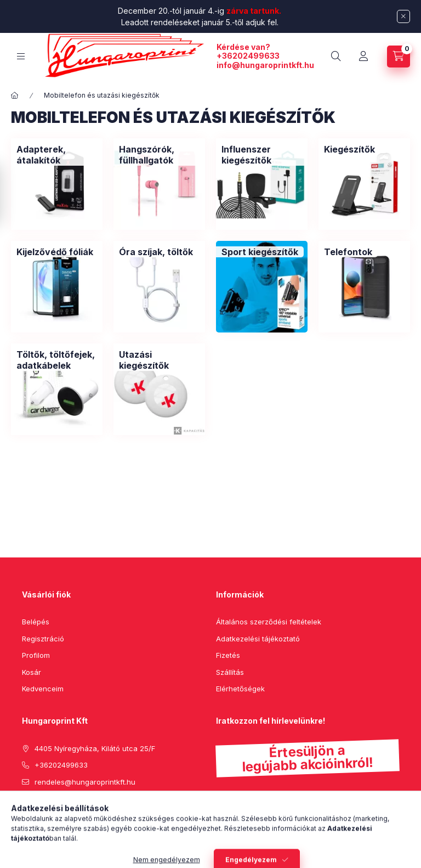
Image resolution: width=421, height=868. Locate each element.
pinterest (47, 809)
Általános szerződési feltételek (269, 622)
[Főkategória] (15, 95)
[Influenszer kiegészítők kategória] (262, 155)
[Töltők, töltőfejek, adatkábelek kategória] (57, 360)
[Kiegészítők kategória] (349, 149)
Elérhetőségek (240, 689)
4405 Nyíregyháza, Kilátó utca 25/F (95, 748)
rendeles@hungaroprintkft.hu (85, 782)
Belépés (36, 622)
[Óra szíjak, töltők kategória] (156, 252)
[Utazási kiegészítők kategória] (159, 360)
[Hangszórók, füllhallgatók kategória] (159, 155)
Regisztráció (43, 639)
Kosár (32, 672)
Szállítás (230, 672)
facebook (25, 809)
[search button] (336, 57)
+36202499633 (248, 56)
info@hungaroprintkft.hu (265, 65)
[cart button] (399, 57)
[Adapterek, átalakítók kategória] (57, 155)
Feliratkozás (250, 819)
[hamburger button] (21, 56)
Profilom (36, 655)
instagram (69, 809)
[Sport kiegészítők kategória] (260, 252)
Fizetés (228, 655)
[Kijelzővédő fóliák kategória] (55, 252)
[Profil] (363, 57)
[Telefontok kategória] (348, 252)
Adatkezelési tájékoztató (258, 639)
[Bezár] (403, 16)
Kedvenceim (43, 689)
